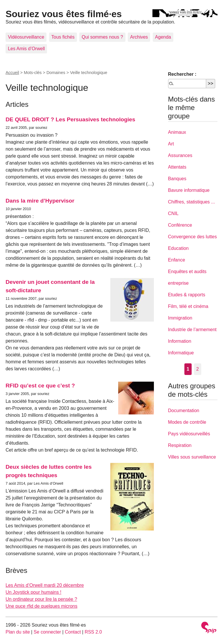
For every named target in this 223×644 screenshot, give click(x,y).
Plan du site (18, 632)
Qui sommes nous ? (102, 37)
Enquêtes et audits (187, 272)
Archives (139, 37)
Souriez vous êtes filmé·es (64, 14)
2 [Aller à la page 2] (198, 369)
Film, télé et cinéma (188, 306)
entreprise (178, 283)
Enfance (177, 260)
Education (178, 248)
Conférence (180, 225)
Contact (73, 632)
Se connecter (47, 632)
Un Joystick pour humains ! (33, 592)
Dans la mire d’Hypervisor (40, 201)
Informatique (181, 353)
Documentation (184, 411)
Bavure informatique (189, 190)
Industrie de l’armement (192, 330)
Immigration (180, 318)
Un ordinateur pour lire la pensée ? (41, 599)
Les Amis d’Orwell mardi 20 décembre (45, 585)
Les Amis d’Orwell (26, 49)
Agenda (163, 37)
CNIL (173, 213)
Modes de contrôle (187, 422)
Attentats (177, 167)
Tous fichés (63, 37)
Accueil (12, 73)
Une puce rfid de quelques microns (41, 606)
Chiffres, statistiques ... (192, 202)
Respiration (180, 445)
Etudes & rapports (187, 295)
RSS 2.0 (93, 632)
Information (180, 341)
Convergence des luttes (193, 237)
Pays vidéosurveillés (189, 434)
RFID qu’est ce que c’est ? (40, 386)
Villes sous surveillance (192, 457)
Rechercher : (182, 74)
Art (171, 144)
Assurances (180, 155)
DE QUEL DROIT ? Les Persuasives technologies (70, 119)
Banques (177, 179)
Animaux (177, 132)
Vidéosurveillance (26, 37)
